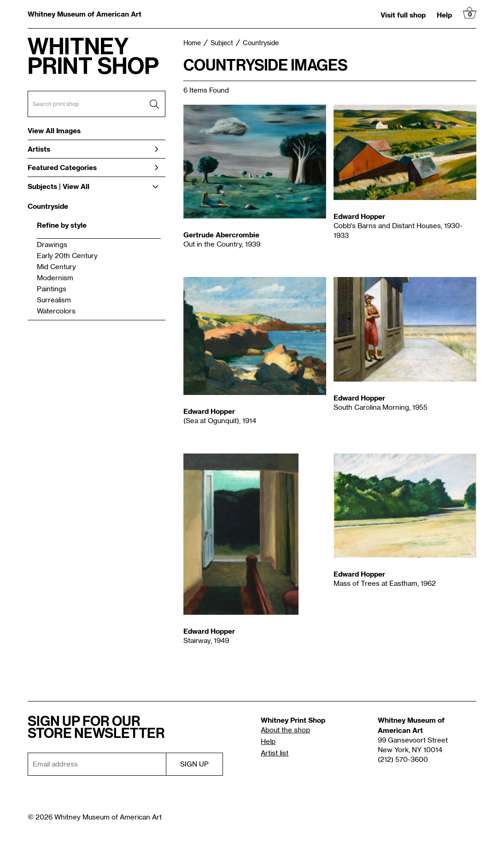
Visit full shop (403, 15)
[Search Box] (97, 104)
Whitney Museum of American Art (85, 14)
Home (192, 43)
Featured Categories (93, 167)
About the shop (285, 730)
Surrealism (54, 300)
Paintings (52, 289)
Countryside (48, 206)
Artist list (275, 753)
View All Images (54, 131)
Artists (93, 149)
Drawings (52, 245)
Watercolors (56, 311)
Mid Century (56, 267)
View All (76, 186)
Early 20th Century (67, 256)
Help (444, 15)
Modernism (55, 278)
